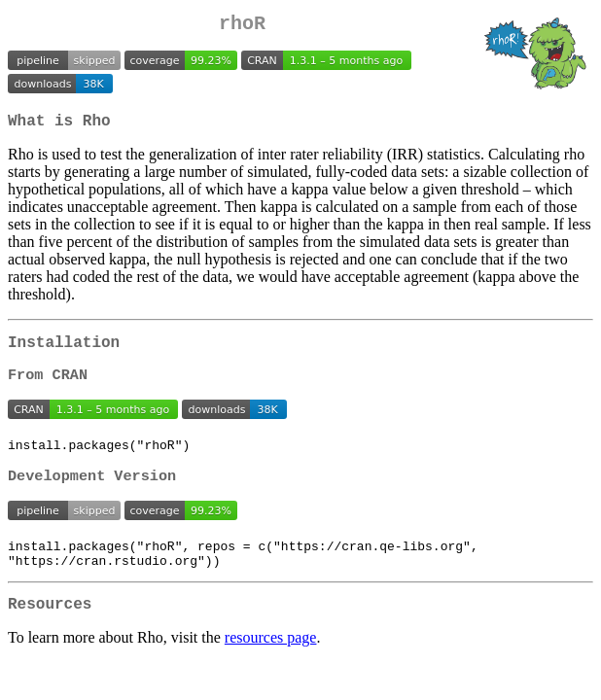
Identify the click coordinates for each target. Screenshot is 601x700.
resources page (271, 665)
